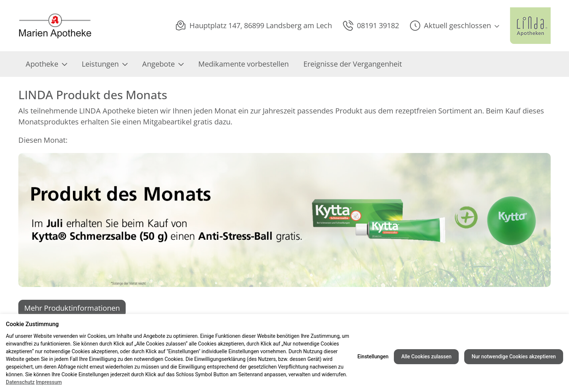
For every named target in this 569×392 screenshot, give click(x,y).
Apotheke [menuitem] (46, 64)
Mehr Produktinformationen (72, 308)
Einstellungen (373, 356)
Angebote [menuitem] (163, 64)
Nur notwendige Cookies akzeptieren (514, 356)
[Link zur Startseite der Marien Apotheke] (57, 26)
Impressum (49, 382)
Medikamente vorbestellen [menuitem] (243, 64)
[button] (455, 26)
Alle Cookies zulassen (426, 356)
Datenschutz (20, 382)
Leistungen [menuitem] (105, 64)
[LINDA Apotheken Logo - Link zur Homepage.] (530, 26)
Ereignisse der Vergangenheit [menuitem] (353, 64)
